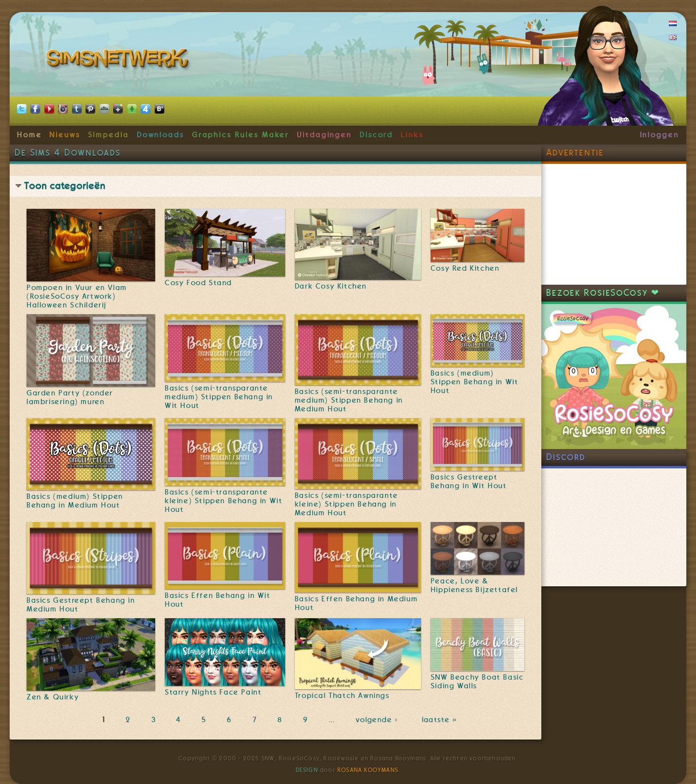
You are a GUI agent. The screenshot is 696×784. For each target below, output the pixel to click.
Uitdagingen (324, 135)
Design (307, 770)
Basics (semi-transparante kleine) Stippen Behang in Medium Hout (347, 504)
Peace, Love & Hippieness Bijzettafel (474, 585)
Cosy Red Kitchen (465, 268)
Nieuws (65, 135)
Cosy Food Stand (198, 283)
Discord (377, 135)
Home (29, 135)
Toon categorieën (65, 186)
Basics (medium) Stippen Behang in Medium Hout (75, 501)
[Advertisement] (614, 224)
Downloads (160, 135)
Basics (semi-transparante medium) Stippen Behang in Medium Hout (349, 400)
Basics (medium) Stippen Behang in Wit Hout (475, 382)
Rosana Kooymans (368, 770)
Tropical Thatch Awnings (342, 696)
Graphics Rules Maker (241, 135)
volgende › (379, 720)
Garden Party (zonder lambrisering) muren (70, 397)
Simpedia (109, 135)
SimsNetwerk (119, 60)
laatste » (441, 720)
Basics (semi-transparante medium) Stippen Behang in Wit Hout (219, 397)
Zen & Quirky (53, 697)
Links (412, 135)
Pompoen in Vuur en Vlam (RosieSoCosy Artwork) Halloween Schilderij (77, 296)
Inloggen (660, 135)
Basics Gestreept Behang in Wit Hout (469, 481)
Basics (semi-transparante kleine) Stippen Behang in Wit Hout (224, 501)
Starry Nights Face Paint (213, 692)
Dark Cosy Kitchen (331, 286)
